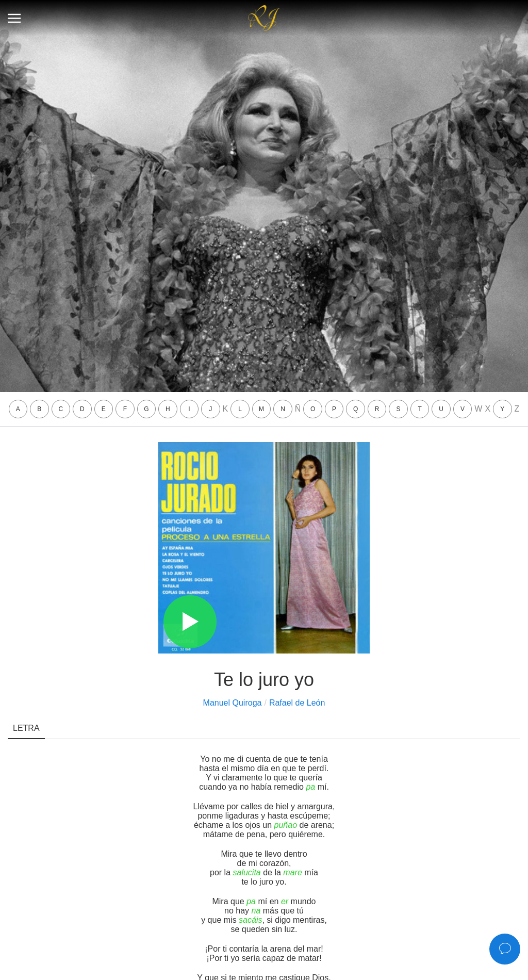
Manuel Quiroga (233, 703)
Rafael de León (297, 703)
